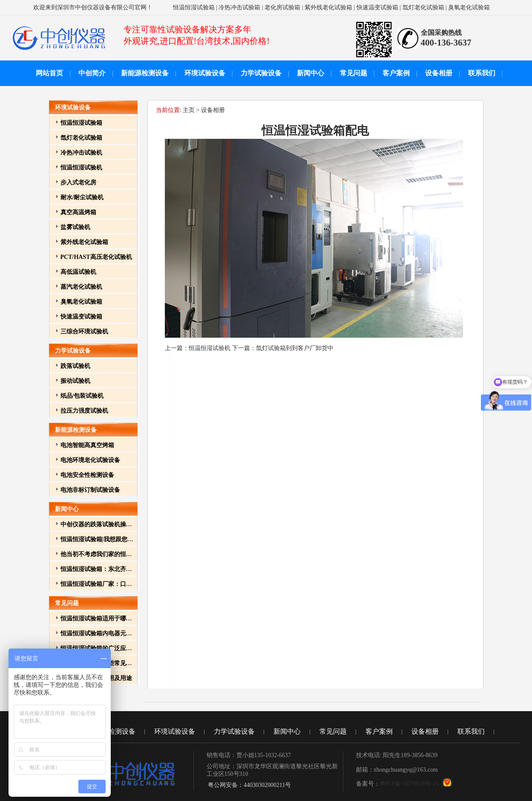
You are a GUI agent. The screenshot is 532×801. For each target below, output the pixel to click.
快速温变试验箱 (377, 7)
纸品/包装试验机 (82, 396)
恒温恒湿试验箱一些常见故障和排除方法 (114, 663)
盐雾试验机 (75, 227)
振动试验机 (75, 381)
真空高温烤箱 (78, 212)
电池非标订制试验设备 (90, 490)
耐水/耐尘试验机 (82, 197)
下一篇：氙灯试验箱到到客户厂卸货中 (283, 348)
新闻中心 (311, 73)
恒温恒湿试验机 (81, 168)
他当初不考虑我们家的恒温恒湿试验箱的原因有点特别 (132, 554)
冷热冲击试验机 (81, 153)
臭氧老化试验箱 (469, 7)
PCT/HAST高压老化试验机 (96, 257)
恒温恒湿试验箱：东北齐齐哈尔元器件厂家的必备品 (129, 569)
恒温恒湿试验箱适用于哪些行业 (102, 619)
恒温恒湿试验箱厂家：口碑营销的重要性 (114, 584)
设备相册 (439, 73)
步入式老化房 (78, 182)
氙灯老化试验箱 (423, 7)
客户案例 (396, 73)
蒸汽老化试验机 (81, 287)
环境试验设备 (205, 73)
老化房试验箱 (282, 7)
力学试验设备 (261, 73)
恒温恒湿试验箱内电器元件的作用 (105, 633)
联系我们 (482, 73)
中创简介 (92, 73)
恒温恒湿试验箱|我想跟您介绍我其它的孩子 (118, 539)
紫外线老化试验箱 (328, 7)
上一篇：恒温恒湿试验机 (198, 348)
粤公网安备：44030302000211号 (249, 785)
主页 (189, 110)
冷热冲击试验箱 (239, 7)
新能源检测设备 (145, 73)
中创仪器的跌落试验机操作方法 (102, 524)
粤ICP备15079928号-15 (409, 784)
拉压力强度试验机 (84, 411)
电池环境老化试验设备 (90, 460)
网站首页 (49, 73)
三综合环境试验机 (84, 332)
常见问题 (354, 73)
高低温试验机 (78, 272)
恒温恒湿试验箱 (194, 7)
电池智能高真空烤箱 (87, 445)
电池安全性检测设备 (87, 475)
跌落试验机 (75, 366)
